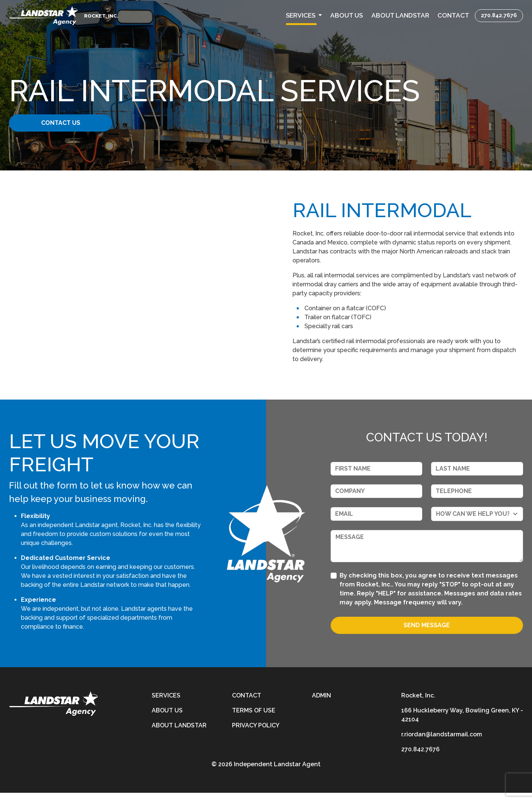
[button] (304, 16)
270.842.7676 (499, 15)
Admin (321, 704)
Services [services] (166, 704)
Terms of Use (254, 719)
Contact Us (66, 123)
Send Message (427, 633)
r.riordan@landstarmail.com (442, 743)
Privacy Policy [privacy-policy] (256, 734)
